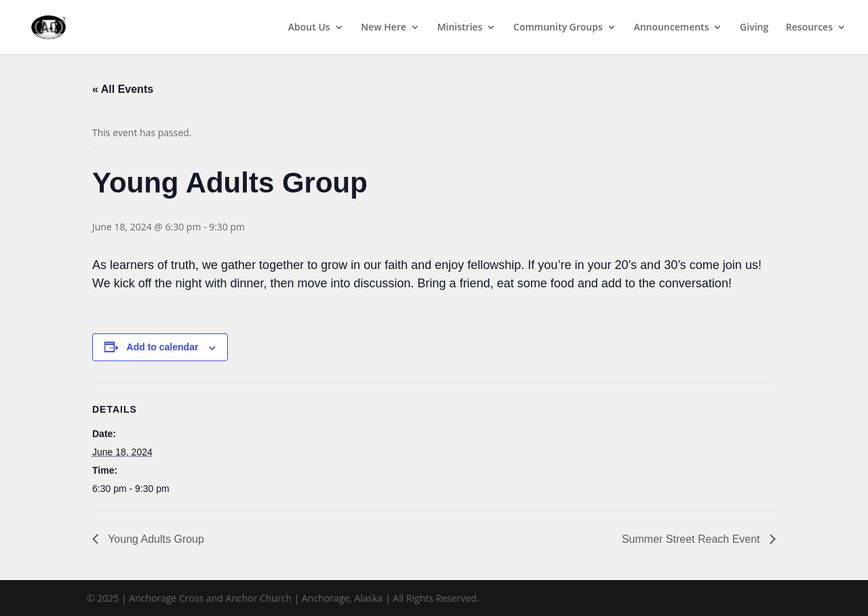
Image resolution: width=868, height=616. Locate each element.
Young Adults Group (155, 539)
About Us (309, 28)
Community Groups (558, 28)
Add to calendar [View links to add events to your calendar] (163, 347)
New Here (383, 28)
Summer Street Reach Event (692, 539)
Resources (809, 28)
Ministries (460, 28)
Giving (754, 28)
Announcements (671, 28)
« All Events (123, 89)
